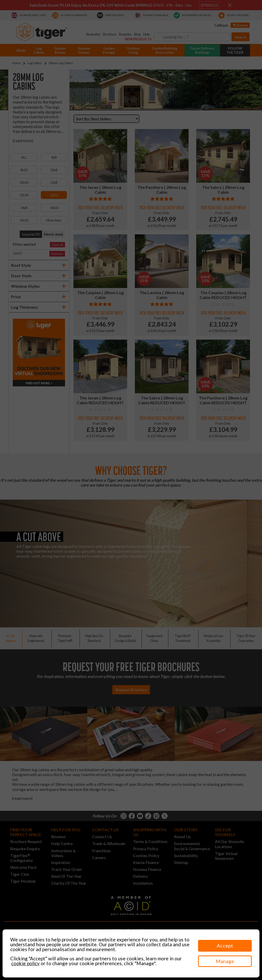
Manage (225, 961)
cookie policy (25, 963)
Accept (225, 946)
